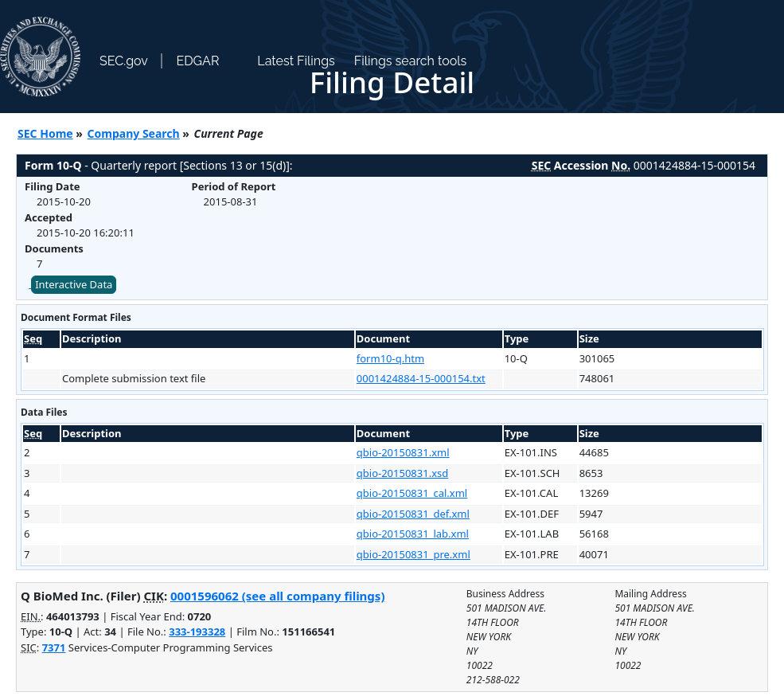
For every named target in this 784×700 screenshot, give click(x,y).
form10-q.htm (390, 358)
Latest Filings (296, 61)
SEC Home (45, 133)
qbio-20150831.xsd (402, 473)
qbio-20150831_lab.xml (413, 534)
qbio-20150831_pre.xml (413, 554)
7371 (54, 647)
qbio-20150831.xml (403, 452)
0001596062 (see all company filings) (277, 596)
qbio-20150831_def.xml (413, 514)
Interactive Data (74, 284)
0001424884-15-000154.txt (421, 378)
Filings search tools (411, 61)
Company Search (134, 133)
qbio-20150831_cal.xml (412, 493)
